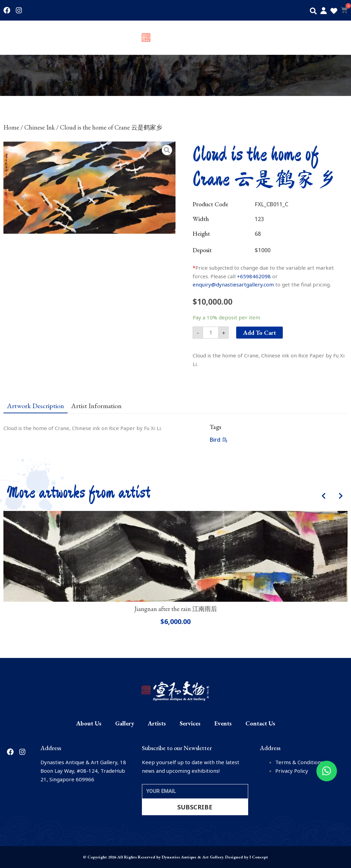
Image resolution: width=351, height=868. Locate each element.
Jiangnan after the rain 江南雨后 (176, 609)
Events (306, 38)
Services (281, 38)
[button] (313, 11)
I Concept (259, 857)
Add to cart (259, 333)
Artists (65, 38)
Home (11, 127)
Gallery (41, 38)
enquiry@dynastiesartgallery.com (233, 284)
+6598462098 (254, 276)
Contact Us (335, 38)
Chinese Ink (40, 127)
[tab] (35, 405)
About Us (15, 38)
